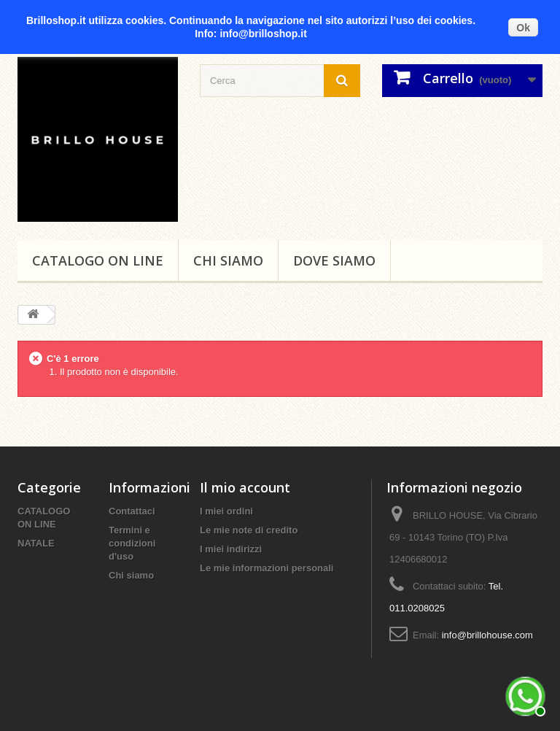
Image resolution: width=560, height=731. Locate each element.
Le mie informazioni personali (267, 568)
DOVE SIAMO (334, 260)
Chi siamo (228, 260)
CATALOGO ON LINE (98, 260)
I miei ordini (226, 511)
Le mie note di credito (249, 530)
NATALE (36, 543)
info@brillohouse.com (487, 635)
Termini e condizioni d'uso (132, 543)
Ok (523, 28)
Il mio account (245, 487)
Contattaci (132, 511)
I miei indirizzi (231, 549)
